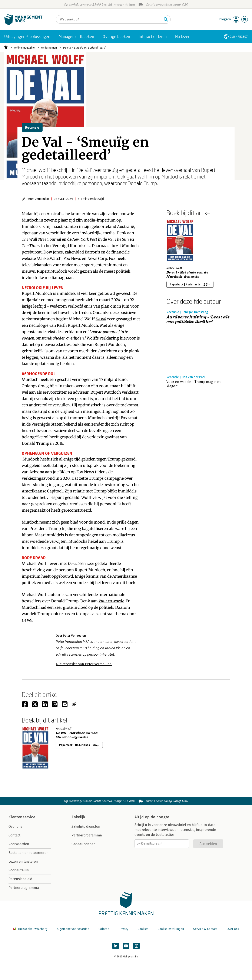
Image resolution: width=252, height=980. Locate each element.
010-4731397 (239, 37)
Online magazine (24, 48)
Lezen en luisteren (23, 861)
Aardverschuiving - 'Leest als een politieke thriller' (198, 319)
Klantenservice (22, 817)
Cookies (143, 929)
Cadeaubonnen (84, 844)
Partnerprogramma (24, 888)
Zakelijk (78, 817)
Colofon (104, 929)
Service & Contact (205, 929)
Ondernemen (49, 48)
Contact (14, 835)
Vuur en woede (111, 601)
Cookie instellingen (171, 929)
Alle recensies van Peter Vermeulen (84, 664)
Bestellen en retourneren (29, 853)
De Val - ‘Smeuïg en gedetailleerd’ (84, 48)
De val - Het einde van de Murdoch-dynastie (187, 275)
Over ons (15, 827)
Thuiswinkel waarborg (31, 929)
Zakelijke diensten (86, 827)
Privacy (123, 929)
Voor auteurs (19, 870)
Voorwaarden (19, 844)
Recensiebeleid (20, 879)
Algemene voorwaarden (73, 929)
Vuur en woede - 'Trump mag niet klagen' (194, 384)
